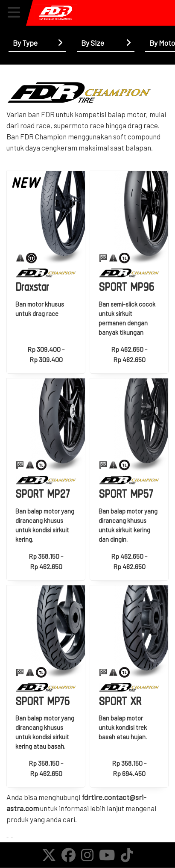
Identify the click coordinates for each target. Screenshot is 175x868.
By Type (25, 43)
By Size (93, 43)
